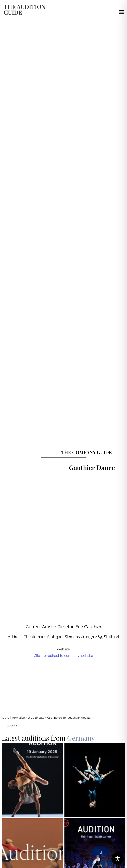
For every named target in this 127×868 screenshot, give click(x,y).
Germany (81, 738)
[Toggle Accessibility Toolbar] (118, 859)
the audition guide (25, 9)
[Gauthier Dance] (69, 692)
